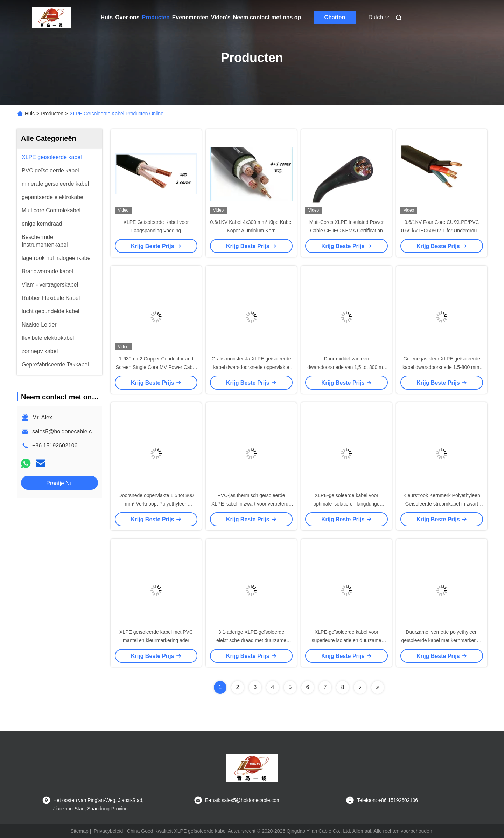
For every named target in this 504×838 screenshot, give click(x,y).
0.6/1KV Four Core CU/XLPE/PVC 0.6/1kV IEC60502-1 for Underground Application (442, 231)
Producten (156, 17)
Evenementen (190, 17)
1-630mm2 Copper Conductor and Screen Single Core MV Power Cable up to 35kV (156, 367)
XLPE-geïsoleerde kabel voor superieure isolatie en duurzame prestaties (346, 640)
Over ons (127, 17)
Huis (107, 17)
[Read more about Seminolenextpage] (360, 687)
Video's (221, 17)
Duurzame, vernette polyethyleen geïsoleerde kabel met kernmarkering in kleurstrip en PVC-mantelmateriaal (442, 640)
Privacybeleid (108, 831)
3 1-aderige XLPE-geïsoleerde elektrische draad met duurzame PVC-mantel (251, 640)
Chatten (335, 17)
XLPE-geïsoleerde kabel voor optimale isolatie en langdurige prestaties (346, 504)
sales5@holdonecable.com (66, 431)
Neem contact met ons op (267, 17)
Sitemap (79, 831)
